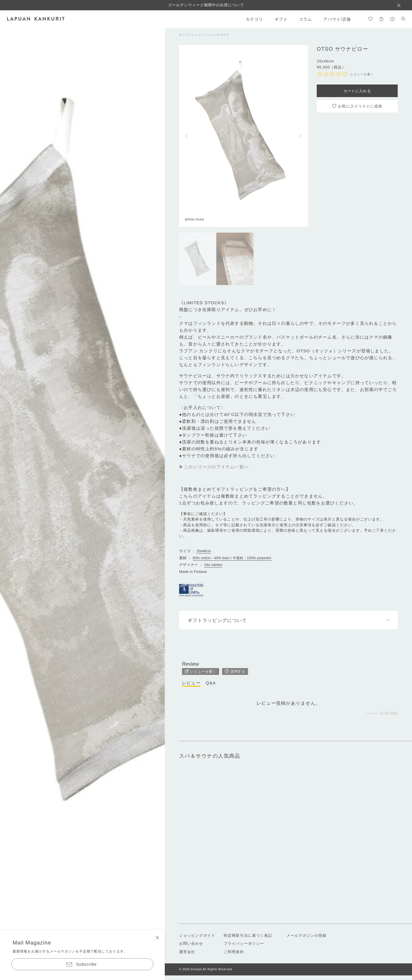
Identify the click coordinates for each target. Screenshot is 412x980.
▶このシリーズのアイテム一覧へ (214, 467)
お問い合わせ (191, 943)
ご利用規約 (234, 952)
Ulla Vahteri (213, 565)
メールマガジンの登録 (306, 935)
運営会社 (187, 952)
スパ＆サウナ (220, 35)
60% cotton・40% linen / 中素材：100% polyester (232, 558)
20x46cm (204, 551)
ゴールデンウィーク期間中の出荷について (206, 5)
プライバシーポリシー (244, 943)
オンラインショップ (193, 35)
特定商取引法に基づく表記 (248, 935)
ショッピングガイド (197, 935)
